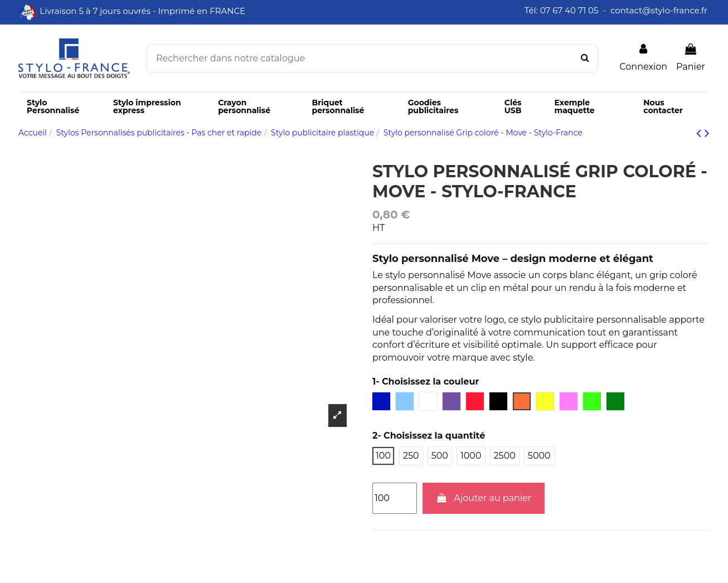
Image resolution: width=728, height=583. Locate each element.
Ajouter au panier (484, 498)
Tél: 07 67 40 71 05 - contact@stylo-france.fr (617, 10)
